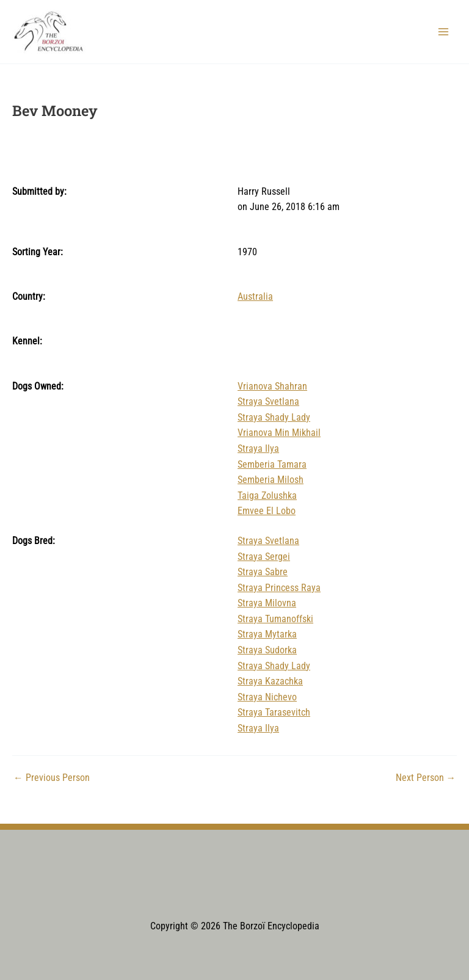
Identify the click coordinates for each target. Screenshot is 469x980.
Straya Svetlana (268, 402)
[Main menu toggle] (444, 31)
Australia (255, 297)
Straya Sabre (263, 572)
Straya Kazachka (270, 681)
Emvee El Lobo (267, 511)
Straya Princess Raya (279, 588)
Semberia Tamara (272, 465)
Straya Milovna (267, 603)
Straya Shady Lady (274, 418)
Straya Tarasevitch (274, 713)
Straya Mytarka (267, 634)
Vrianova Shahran (272, 387)
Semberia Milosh (271, 480)
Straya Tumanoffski (275, 619)
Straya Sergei (264, 557)
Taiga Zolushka (267, 496)
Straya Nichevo (267, 697)
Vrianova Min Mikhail (279, 433)
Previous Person (52, 779)
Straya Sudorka (267, 650)
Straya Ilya (258, 449)
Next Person (426, 779)
